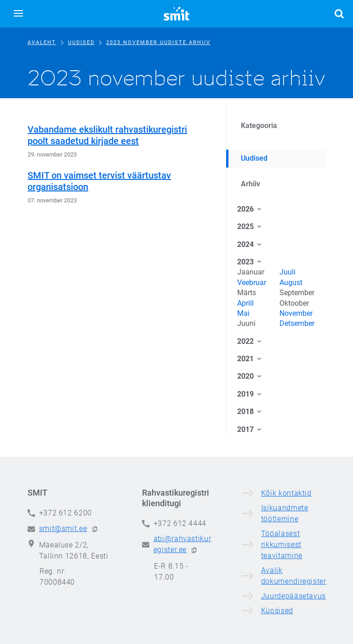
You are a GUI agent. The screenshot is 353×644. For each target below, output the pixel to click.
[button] (18, 14)
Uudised (81, 42)
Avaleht (42, 42)
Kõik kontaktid (286, 564)
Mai (243, 313)
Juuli (288, 272)
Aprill (245, 303)
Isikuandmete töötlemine (285, 585)
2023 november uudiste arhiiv (158, 42)
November (296, 313)
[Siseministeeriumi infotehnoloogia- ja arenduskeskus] (176, 14)
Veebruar (252, 283)
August (291, 283)
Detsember (297, 323)
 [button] (339, 14)
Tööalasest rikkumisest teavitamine (282, 616)
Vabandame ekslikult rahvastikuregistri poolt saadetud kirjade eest (107, 135)
